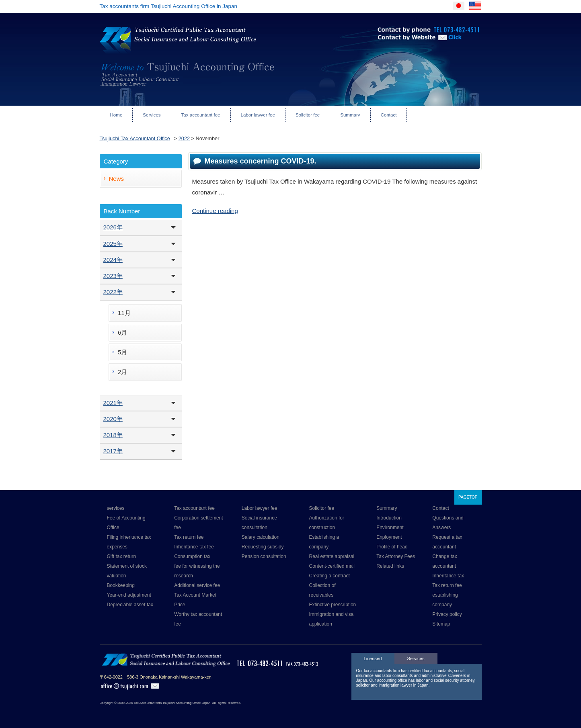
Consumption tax (192, 556)
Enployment (389, 537)
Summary (350, 115)
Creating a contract (330, 576)
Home (116, 115)
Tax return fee (189, 537)
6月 (122, 332)
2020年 (113, 419)
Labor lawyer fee (258, 115)
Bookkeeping (121, 585)
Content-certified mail (332, 566)
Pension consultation (264, 556)
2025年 (113, 244)
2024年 (113, 260)
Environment (390, 528)
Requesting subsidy (263, 547)
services (116, 508)
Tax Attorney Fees (396, 556)
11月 (124, 313)
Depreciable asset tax (130, 605)
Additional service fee (197, 585)
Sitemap (441, 624)
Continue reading (215, 211)
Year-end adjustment (129, 595)
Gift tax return (122, 556)
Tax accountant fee (201, 115)
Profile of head (392, 547)
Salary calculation (261, 537)
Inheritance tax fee (194, 547)
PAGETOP (468, 497)
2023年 (113, 276)
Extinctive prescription (333, 605)
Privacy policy (447, 614)
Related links (390, 566)
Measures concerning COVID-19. (261, 161)
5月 (122, 352)
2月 (122, 372)
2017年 (113, 451)
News (117, 179)
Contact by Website (403, 48)
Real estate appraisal (332, 556)
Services (152, 115)
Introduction (389, 518)
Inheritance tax (448, 576)
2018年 (113, 435)
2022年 (113, 292)
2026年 (113, 227)
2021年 (113, 403)
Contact (389, 115)
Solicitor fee (308, 115)
